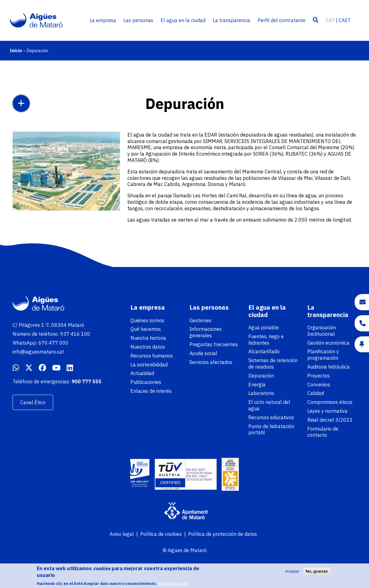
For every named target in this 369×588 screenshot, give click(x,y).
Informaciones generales (206, 332)
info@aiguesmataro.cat (38, 352)
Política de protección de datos (223, 534)
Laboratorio (261, 393)
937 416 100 (75, 334)
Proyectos (319, 376)
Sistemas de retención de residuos (273, 364)
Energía (257, 385)
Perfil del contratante (282, 20)
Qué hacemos (146, 329)
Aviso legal (122, 534)
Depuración (261, 376)
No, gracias (317, 573)
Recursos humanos (152, 356)
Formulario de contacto (323, 432)
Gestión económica (328, 343)
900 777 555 (87, 381)
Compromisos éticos (330, 402)
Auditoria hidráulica (328, 367)
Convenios (319, 385)
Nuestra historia (148, 338)
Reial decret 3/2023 (330, 420)
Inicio (16, 51)
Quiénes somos (147, 320)
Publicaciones (146, 382)
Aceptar (292, 573)
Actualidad (142, 373)
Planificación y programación (323, 355)
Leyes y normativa (327, 411)
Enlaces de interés (151, 391)
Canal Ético (33, 402)
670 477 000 (53, 343)
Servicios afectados (211, 362)
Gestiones (200, 320)
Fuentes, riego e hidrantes (266, 340)
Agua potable (264, 327)
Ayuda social (203, 353)
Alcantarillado (264, 351)
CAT (330, 20)
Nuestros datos (148, 347)
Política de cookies (161, 534)
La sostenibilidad (149, 365)
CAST (345, 20)
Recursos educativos (271, 417)
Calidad (316, 393)
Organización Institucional (322, 331)
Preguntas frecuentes (214, 344)
